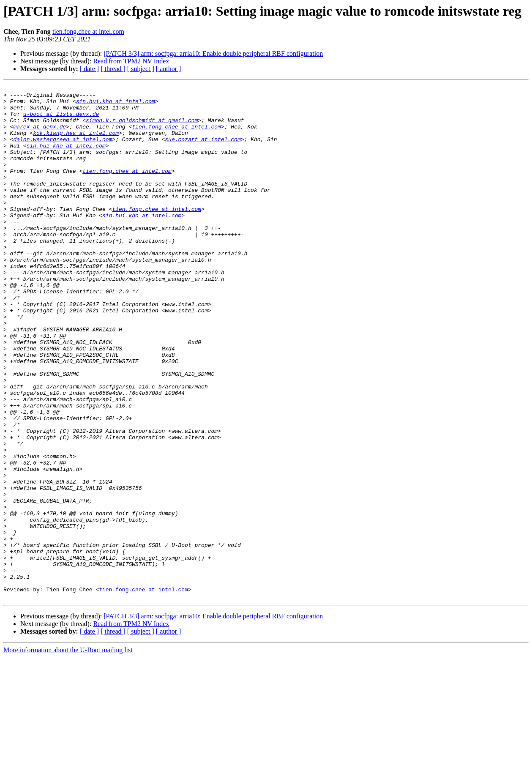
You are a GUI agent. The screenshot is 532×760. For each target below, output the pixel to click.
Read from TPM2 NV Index (131, 61)
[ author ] (169, 69)
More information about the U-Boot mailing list (68, 753)
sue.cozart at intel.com (203, 150)
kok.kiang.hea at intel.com (76, 143)
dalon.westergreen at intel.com (63, 150)
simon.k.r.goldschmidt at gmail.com (142, 128)
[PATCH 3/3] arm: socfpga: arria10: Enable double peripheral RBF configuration (213, 53)
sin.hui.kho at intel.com (116, 105)
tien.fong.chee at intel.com (88, 31)
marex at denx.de (40, 135)
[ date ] (89, 69)
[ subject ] (141, 69)
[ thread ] (113, 69)
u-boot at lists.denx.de (61, 120)
